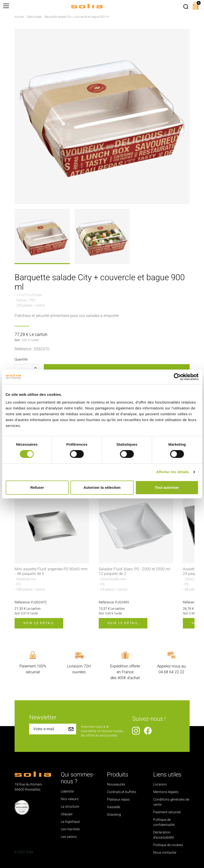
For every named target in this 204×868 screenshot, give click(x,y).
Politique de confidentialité (164, 822)
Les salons (69, 837)
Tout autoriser (167, 487)
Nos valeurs (70, 799)
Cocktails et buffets (122, 792)
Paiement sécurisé (167, 812)
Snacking (114, 815)
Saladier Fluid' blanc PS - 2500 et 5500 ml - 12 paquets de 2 (135, 572)
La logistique (70, 822)
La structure (70, 807)
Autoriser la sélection (102, 487)
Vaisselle (114, 807)
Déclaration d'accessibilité (164, 835)
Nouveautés (116, 784)
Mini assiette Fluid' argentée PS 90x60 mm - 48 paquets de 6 (51, 572)
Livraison (160, 784)
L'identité (67, 791)
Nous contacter (165, 853)
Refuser (37, 487)
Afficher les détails (173, 472)
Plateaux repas (118, 799)
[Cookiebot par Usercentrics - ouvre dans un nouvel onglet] (177, 377)
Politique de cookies (168, 845)
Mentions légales (166, 792)
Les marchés (70, 829)
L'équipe (67, 814)
